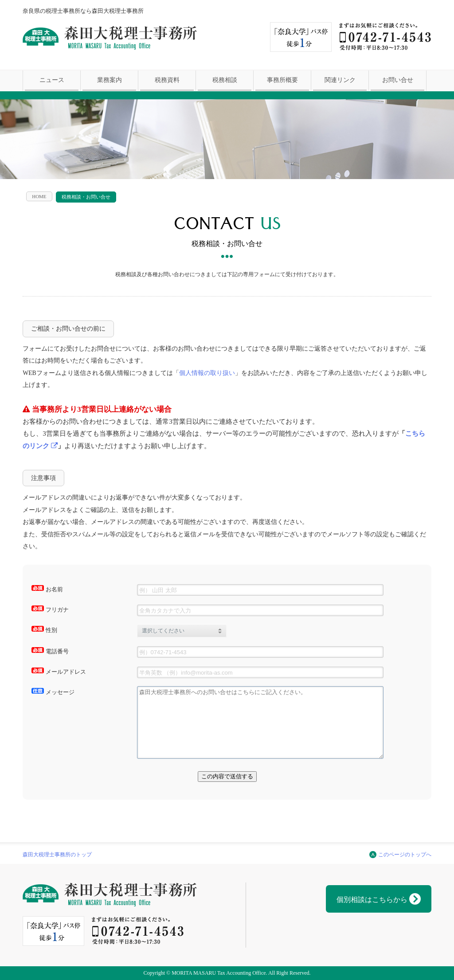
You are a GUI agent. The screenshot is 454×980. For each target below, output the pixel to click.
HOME (39, 196)
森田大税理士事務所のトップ (57, 855)
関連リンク (340, 80)
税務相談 (225, 80)
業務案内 (110, 80)
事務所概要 (282, 80)
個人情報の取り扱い (207, 373)
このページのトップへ (405, 855)
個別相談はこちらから (379, 899)
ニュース (52, 80)
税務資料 (167, 80)
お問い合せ (398, 80)
